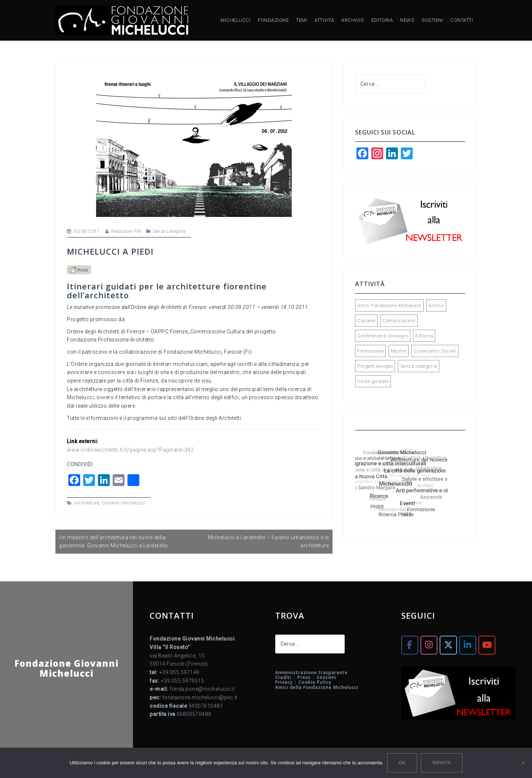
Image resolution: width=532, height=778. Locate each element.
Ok (402, 763)
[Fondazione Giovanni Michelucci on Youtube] (487, 645)
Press (304, 677)
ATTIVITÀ (324, 20)
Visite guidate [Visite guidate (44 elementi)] (373, 381)
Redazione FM (126, 231)
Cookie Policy (315, 682)
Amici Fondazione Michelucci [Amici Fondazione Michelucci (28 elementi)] (389, 305)
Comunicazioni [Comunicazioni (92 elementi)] (399, 321)
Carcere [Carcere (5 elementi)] (366, 321)
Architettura (87, 503)
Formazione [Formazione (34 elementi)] (370, 351)
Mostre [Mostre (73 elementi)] (399, 351)
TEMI (301, 20)
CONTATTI (462, 20)
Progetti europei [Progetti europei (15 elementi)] (375, 366)
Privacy (284, 682)
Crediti (283, 677)
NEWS (407, 20)
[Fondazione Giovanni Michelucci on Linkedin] (468, 645)
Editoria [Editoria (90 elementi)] (424, 336)
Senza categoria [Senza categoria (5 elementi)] (419, 366)
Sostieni (327, 677)
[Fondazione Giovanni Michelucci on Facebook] (410, 645)
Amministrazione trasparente (311, 672)
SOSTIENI (432, 20)
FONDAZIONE (273, 20)
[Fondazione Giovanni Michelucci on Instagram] (429, 645)
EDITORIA (382, 20)
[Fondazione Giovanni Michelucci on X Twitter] (448, 645)
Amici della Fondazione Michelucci (317, 687)
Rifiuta (441, 763)
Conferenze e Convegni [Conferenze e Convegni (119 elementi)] (383, 336)
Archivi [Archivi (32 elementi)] (436, 305)
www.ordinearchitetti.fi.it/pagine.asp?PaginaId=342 (130, 450)
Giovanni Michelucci (124, 503)
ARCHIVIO (353, 20)
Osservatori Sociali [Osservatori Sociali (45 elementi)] (435, 351)
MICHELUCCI (236, 20)
